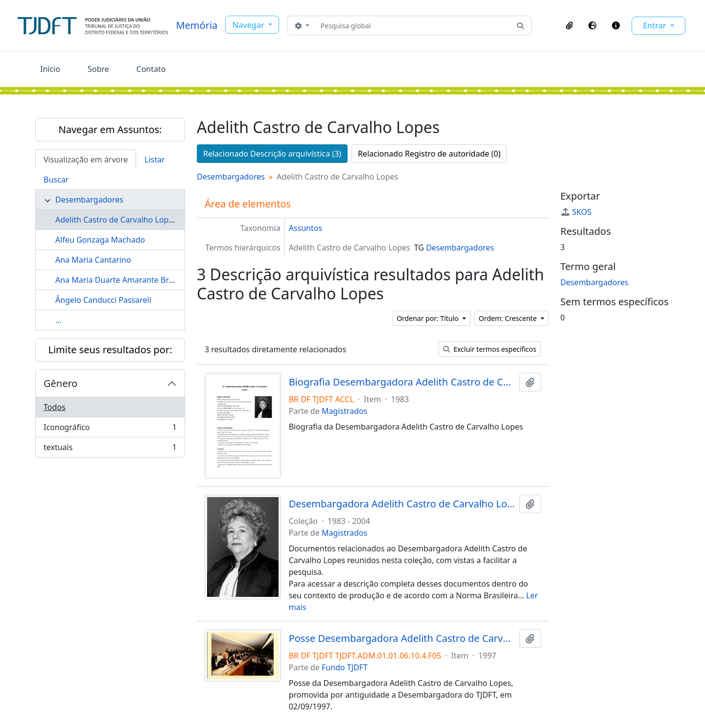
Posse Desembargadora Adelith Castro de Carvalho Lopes (402, 638)
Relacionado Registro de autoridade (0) (429, 154)
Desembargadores (89, 200)
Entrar (656, 25)
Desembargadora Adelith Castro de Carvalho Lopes (402, 504)
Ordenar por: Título (428, 318)
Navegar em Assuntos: (110, 129)
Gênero (60, 383)
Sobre (98, 69)
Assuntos (305, 228)
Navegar (249, 25)
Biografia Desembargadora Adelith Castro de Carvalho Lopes (402, 382)
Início (50, 69)
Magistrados (344, 411)
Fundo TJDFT (345, 667)
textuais (110, 449)
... (59, 320)
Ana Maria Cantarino (93, 260)
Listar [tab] (155, 159)
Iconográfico (110, 429)
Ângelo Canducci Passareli (103, 300)
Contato (151, 69)
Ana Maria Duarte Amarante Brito (117, 280)
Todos (55, 407)
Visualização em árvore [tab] (86, 159)
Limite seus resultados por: (110, 350)
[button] (569, 25)
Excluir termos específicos (490, 349)
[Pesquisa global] (413, 25)
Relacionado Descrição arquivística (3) (272, 154)
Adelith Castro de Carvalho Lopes (116, 220)
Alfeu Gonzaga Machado (100, 240)
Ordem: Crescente (509, 318)
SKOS (576, 212)
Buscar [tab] (56, 180)
